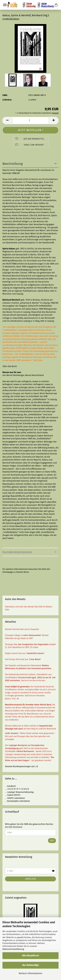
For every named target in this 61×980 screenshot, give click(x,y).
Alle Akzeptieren (31, 956)
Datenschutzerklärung (13, 949)
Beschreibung (13, 164)
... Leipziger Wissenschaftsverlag (19, 792)
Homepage (8, 572)
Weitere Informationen (30, 973)
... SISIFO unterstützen (15, 798)
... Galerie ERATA (13, 795)
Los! (52, 841)
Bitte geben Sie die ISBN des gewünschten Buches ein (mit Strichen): (29, 826)
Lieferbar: (7, 100)
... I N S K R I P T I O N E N (17, 789)
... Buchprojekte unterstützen (17, 801)
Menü (5, 5)
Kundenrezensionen (17, 552)
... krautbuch (10, 786)
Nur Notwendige (31, 965)
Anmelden (31, 879)
